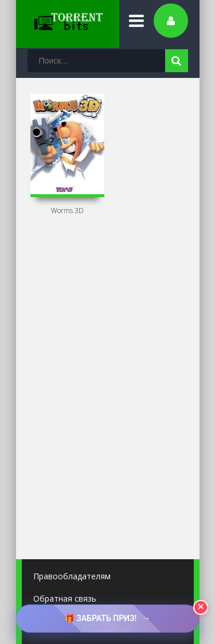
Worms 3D (67, 211)
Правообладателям (72, 576)
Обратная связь (65, 598)
